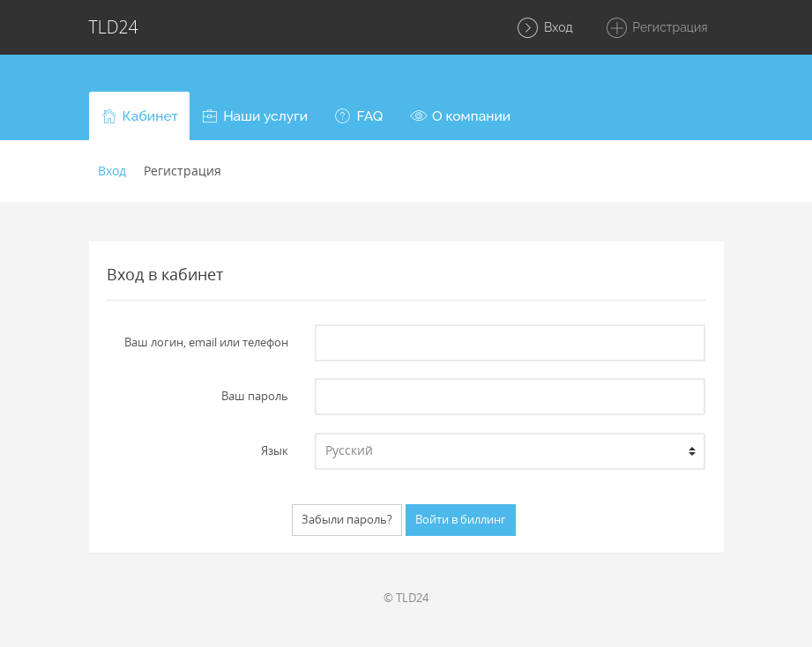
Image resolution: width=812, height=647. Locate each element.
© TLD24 (406, 598)
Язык (275, 450)
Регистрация (656, 28)
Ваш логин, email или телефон (206, 342)
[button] (140, 116)
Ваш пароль (255, 396)
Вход (544, 28)
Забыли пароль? (347, 519)
